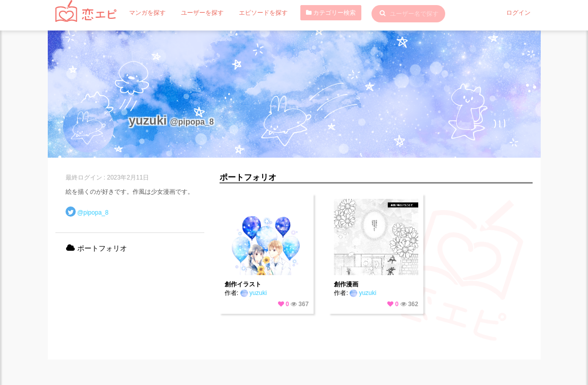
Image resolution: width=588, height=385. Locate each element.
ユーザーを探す (202, 13)
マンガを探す (147, 13)
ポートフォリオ (97, 248)
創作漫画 (346, 284)
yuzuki (254, 293)
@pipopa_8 (93, 213)
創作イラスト (243, 284)
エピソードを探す (263, 13)
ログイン (518, 13)
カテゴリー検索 (331, 13)
